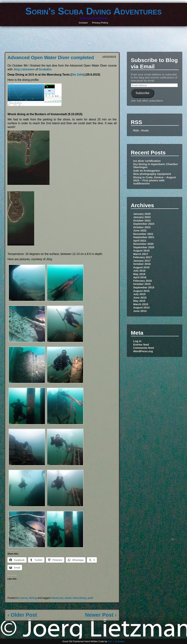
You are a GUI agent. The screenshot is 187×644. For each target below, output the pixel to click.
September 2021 (144, 237)
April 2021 (140, 241)
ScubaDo (45, 69)
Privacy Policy (100, 23)
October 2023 (142, 220)
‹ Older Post (22, 615)
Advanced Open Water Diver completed (51, 57)
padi (90, 598)
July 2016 (139, 271)
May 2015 (139, 301)
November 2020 (143, 244)
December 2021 (143, 234)
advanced (57, 598)
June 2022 (140, 230)
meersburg (79, 598)
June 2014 (140, 311)
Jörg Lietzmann (24, 69)
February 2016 (142, 281)
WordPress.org (143, 351)
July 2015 (139, 294)
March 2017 (141, 254)
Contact (83, 23)
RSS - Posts (141, 130)
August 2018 (141, 250)
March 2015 (141, 304)
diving (33, 598)
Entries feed (141, 345)
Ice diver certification (147, 161)
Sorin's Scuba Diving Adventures (93, 11)
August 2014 (141, 307)
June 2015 (140, 298)
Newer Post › (101, 615)
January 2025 (142, 214)
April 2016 (140, 277)
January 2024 (142, 217)
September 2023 (144, 224)
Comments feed (143, 348)
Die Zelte (78, 75)
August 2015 (141, 291)
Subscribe (143, 93)
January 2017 (142, 261)
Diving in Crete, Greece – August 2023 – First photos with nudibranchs (154, 180)
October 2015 (142, 284)
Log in (137, 341)
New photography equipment (152, 174)
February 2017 (142, 257)
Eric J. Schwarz (116, 641)
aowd (68, 598)
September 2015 (144, 287)
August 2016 (141, 267)
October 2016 (142, 264)
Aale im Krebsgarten (147, 171)
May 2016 (139, 274)
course (23, 598)
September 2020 (144, 247)
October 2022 (142, 227)
